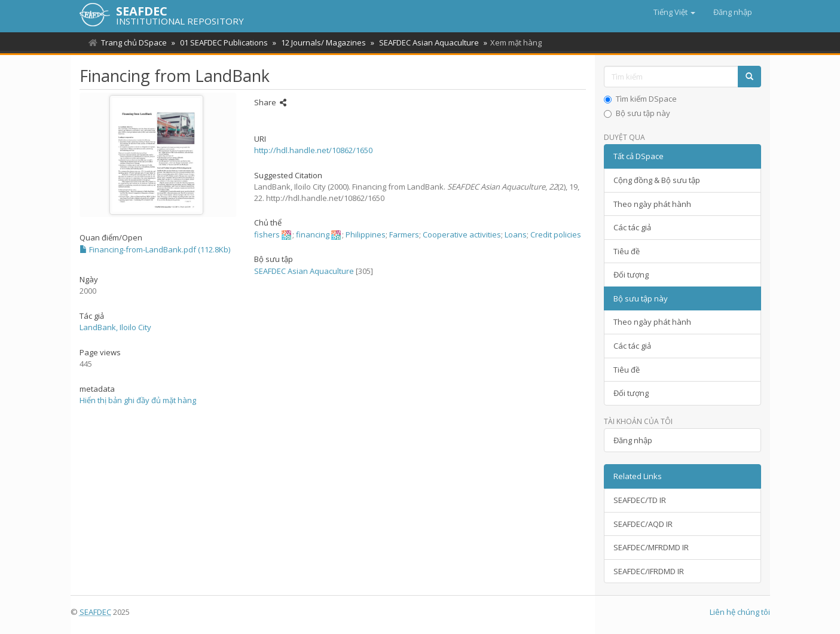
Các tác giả (632, 227)
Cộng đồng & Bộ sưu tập (657, 180)
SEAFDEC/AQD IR (643, 524)
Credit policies (556, 234)
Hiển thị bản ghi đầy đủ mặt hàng (138, 400)
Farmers (404, 234)
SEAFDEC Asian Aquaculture (424, 42)
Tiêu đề (627, 251)
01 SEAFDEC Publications (222, 42)
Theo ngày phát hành (652, 204)
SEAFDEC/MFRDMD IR (651, 547)
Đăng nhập (633, 440)
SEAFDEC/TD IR (640, 500)
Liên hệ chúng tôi (740, 612)
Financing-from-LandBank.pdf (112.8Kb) (155, 249)
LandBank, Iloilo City (115, 327)
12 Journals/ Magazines (320, 42)
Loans (516, 234)
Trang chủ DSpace (134, 42)
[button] (674, 12)
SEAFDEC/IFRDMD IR (649, 571)
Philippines (366, 234)
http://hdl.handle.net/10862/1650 (313, 150)
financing (313, 234)
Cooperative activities (462, 234)
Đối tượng (631, 275)
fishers (267, 234)
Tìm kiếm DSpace (640, 99)
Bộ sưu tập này (637, 113)
